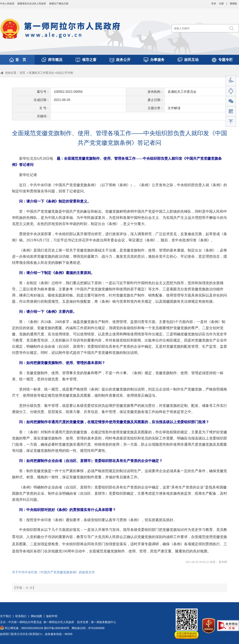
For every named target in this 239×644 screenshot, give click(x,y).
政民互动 (191, 60)
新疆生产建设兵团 (59, 4)
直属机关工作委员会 (41, 73)
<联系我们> (35, 634)
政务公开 (123, 60)
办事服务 (157, 60)
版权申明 (52, 616)
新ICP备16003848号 (57, 628)
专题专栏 (225, 60)
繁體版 (233, 4)
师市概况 (55, 60)
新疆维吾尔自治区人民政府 (32, 4)
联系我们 (21, 616)
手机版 (231, 111)
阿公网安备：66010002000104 (24, 628)
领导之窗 (89, 60)
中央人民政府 (7, 4)
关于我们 (6, 616)
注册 (221, 4)
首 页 (21, 60)
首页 (23, 73)
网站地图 (36, 616)
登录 (214, 4)
